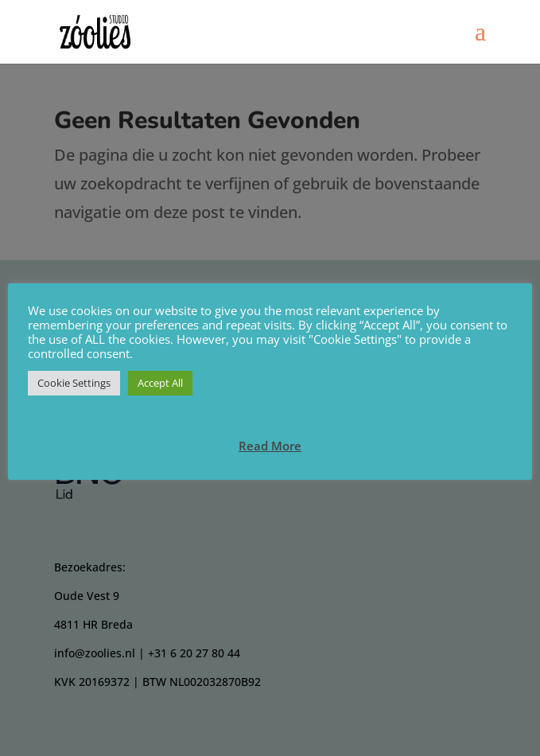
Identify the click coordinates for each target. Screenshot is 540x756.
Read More (270, 446)
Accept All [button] (160, 383)
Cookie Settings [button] (74, 383)
